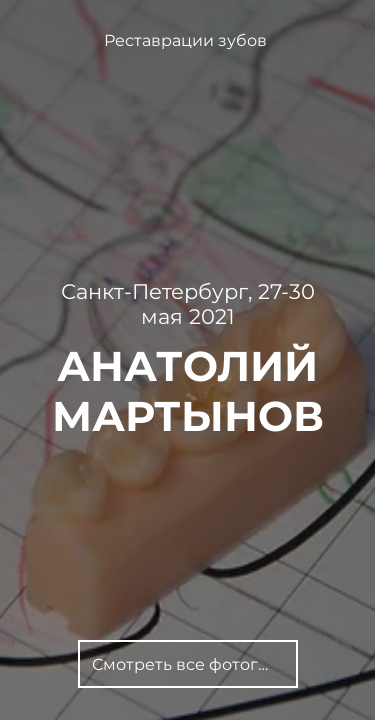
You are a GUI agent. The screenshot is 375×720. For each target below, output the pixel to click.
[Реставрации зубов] (187, 40)
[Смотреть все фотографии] (188, 664)
